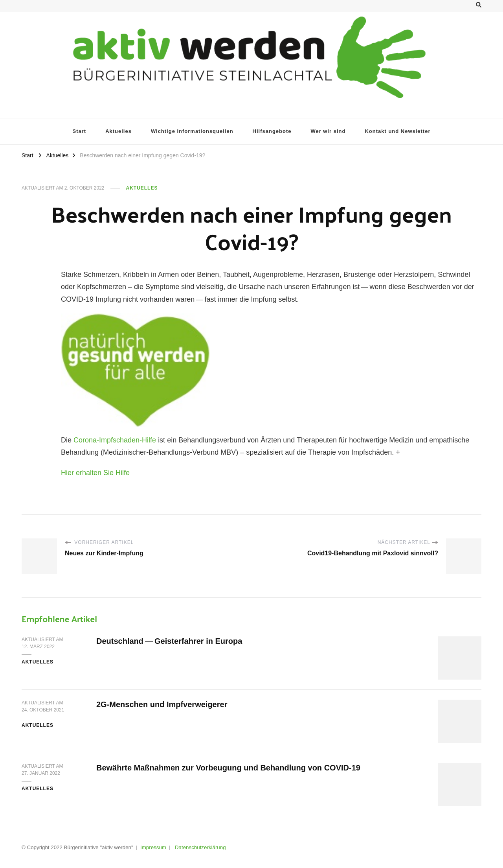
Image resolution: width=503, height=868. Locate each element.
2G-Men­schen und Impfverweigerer (162, 704)
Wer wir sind (328, 131)
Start (80, 131)
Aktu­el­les (118, 131)
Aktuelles (142, 188)
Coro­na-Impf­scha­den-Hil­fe (116, 440)
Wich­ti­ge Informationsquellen (192, 131)
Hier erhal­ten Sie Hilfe (95, 473)
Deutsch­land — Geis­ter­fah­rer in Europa (169, 641)
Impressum (153, 847)
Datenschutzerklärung (200, 847)
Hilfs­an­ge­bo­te (272, 131)
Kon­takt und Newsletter (397, 131)
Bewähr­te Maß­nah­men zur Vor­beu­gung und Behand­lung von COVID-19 (228, 768)
